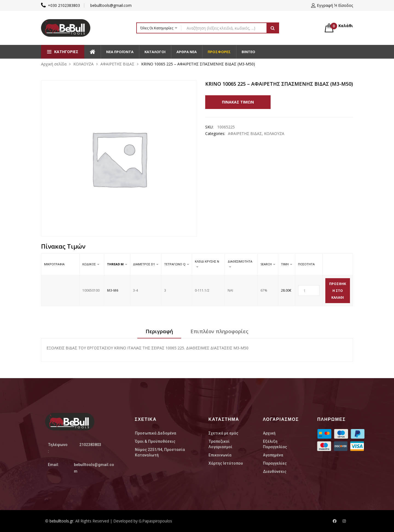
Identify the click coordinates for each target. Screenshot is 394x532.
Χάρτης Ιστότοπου (226, 463)
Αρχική (269, 433)
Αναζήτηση (273, 28)
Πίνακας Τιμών (238, 102)
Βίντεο (248, 52)
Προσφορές (219, 52)
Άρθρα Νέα (187, 52)
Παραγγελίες (275, 463)
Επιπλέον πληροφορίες (219, 331)
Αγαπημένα (273, 455)
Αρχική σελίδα (54, 64)
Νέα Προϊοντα (120, 52)
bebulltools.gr (61, 521)
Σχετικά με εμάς (223, 433)
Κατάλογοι (155, 52)
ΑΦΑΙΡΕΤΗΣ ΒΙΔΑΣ (117, 64)
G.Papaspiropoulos (155, 521)
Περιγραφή (159, 331)
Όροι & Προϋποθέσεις (155, 441)
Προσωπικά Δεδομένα (156, 433)
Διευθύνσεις (275, 471)
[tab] (159, 333)
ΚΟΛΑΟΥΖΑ (83, 64)
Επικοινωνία (220, 455)
